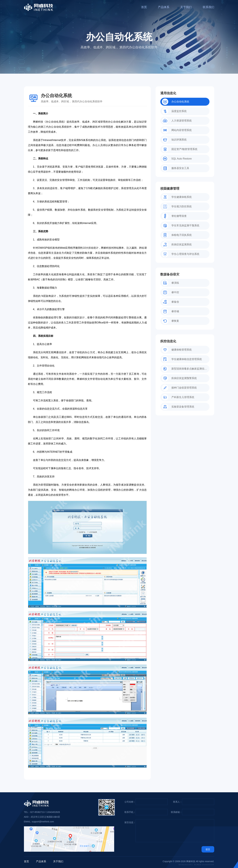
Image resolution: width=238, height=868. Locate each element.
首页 (144, 7)
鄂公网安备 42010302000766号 (204, 865)
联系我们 (209, 7)
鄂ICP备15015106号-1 (186, 865)
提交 (208, 849)
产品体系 (164, 7)
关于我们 (186, 7)
